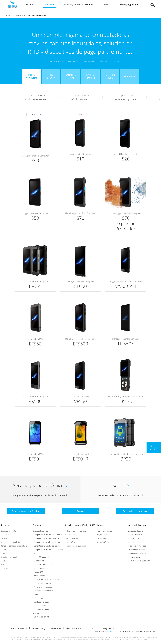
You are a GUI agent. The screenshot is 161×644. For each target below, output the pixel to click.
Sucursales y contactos (137, 553)
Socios (100, 525)
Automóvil (36, 613)
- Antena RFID (38, 572)
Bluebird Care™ (70, 535)
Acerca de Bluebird (137, 525)
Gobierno (4, 550)
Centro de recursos (74, 628)
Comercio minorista (8, 531)
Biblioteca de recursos (137, 546)
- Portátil (36, 594)
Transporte (5, 535)
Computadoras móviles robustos (80, 97)
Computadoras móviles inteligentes (124, 97)
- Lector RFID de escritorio (43, 565)
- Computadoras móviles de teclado (46, 546)
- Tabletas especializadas (42, 587)
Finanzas (4, 553)
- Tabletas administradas (42, 583)
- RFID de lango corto (41, 568)
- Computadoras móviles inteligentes (47, 542)
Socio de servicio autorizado (75, 546)
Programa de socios (104, 531)
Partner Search (102, 538)
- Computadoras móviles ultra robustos (48, 535)
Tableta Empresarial (40, 576)
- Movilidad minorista (41, 602)
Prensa (131, 542)
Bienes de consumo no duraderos (14, 546)
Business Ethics (135, 538)
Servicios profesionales (10, 557)
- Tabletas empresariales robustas (46, 579)
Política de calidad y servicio (75, 531)
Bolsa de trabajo (135, 557)
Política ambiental (135, 535)
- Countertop (38, 598)
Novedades (56, 628)
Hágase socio (102, 535)
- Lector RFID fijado (40, 561)
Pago (2, 565)
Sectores (5, 525)
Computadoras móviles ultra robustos (37, 97)
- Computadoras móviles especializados (48, 550)
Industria (4, 568)
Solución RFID (38, 553)
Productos (19, 15)
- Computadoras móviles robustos (46, 538)
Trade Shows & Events (137, 550)
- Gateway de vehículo (41, 617)
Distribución (5, 538)
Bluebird (112, 631)
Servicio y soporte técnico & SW (80, 525)
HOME (9, 15)
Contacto (91, 628)
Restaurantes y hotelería (10, 542)
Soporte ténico (70, 542)
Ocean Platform (103, 542)
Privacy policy (107, 628)
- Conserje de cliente (41, 609)
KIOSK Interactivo (39, 606)
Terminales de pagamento (43, 591)
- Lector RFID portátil (41, 557)
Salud (3, 561)
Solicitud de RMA (71, 538)
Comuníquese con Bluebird (139, 561)
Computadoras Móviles (41, 531)
